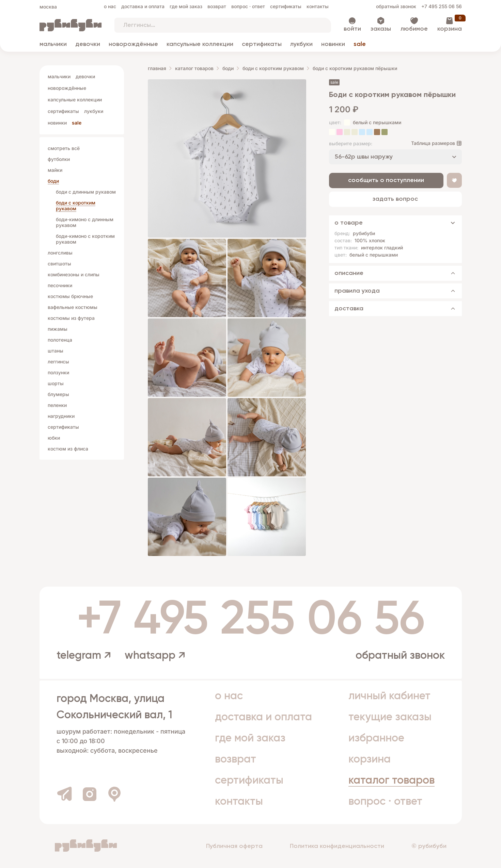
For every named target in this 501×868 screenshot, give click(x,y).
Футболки (59, 159)
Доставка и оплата (143, 6)
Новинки (333, 44)
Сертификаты (286, 6)
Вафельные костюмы (73, 307)
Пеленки (57, 405)
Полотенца (60, 340)
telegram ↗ (84, 656)
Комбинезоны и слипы (74, 274)
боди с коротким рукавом (76, 206)
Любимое (414, 29)
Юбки (54, 438)
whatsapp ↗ (155, 656)
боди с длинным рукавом (86, 192)
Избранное (376, 738)
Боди (53, 181)
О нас (110, 6)
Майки (55, 170)
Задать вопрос (395, 199)
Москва (48, 7)
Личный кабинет (389, 696)
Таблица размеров (433, 143)
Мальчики (53, 44)
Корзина (450, 29)
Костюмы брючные (70, 296)
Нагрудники (61, 416)
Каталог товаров (194, 68)
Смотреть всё (64, 148)
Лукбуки (301, 44)
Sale (360, 44)
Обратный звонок (396, 6)
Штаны (56, 351)
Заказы (381, 29)
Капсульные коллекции (200, 44)
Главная (157, 68)
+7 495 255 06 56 (442, 6)
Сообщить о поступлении (386, 180)
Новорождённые (133, 44)
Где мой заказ (186, 6)
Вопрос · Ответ (248, 6)
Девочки (88, 44)
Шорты (56, 383)
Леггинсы (58, 362)
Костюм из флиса (68, 449)
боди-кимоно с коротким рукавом (85, 239)
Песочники (60, 285)
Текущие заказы (390, 717)
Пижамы (58, 329)
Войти (352, 29)
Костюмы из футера (71, 318)
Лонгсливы (60, 253)
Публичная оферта (234, 846)
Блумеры (58, 394)
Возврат (217, 6)
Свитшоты (59, 264)
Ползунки (58, 372)
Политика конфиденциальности (337, 846)
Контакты (318, 6)
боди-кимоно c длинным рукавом (85, 222)
